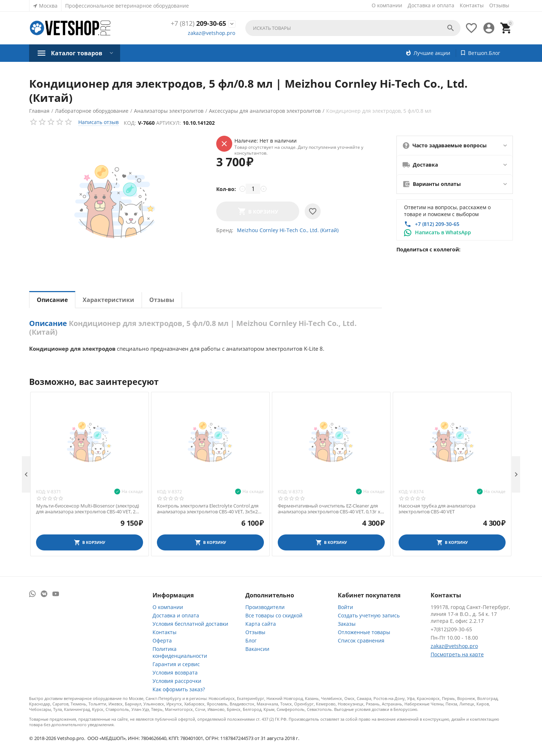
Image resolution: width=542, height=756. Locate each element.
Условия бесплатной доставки (190, 624)
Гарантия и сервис (176, 664)
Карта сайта (261, 624)
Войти (345, 607)
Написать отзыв (98, 122)
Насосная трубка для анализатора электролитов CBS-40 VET (437, 509)
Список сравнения (361, 640)
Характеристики (108, 300)
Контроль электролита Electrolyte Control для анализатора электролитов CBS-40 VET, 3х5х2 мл (208, 509)
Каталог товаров (77, 53)
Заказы (347, 624)
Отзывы (499, 5)
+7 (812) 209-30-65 (437, 224)
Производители (265, 607)
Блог (251, 640)
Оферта (162, 640)
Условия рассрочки (177, 681)
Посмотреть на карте (457, 654)
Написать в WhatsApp (443, 232)
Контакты (472, 5)
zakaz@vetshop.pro (211, 33)
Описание (52, 300)
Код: (130, 123)
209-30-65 (198, 24)
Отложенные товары (364, 632)
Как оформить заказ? (179, 689)
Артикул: (169, 123)
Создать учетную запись (369, 615)
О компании (387, 5)
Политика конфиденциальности (180, 652)
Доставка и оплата (431, 5)
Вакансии (257, 649)
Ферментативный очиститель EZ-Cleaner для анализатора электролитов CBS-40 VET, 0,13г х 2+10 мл (329, 509)
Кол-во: (226, 189)
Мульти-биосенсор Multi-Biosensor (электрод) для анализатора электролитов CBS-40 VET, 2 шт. (88, 509)
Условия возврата (175, 673)
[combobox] (353, 28)
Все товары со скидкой (274, 615)
